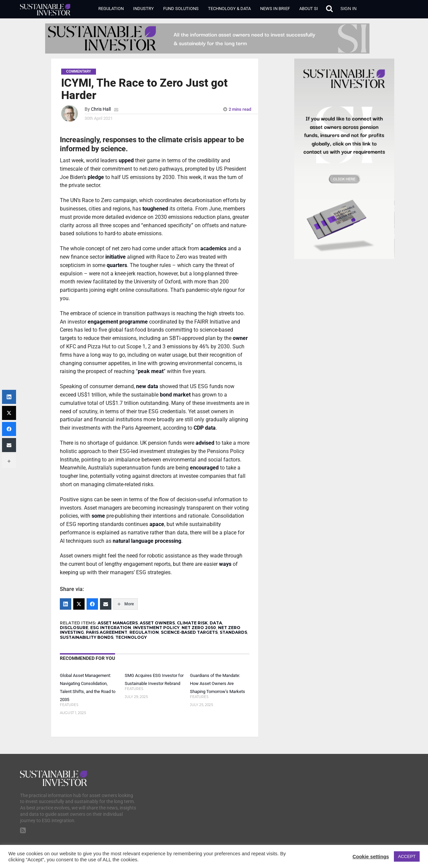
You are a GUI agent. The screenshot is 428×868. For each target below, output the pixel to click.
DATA (216, 623)
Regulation (111, 9)
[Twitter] (79, 604)
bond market (175, 395)
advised (205, 443)
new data (147, 386)
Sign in (348, 9)
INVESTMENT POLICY (156, 628)
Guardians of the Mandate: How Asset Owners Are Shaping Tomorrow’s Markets (218, 683)
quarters (117, 265)
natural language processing (147, 541)
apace (157, 524)
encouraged (204, 468)
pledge (96, 177)
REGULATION (144, 632)
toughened (155, 209)
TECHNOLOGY (131, 637)
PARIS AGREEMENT (107, 632)
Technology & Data (229, 9)
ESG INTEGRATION (111, 628)
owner (240, 338)
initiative (116, 257)
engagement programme (118, 322)
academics (213, 248)
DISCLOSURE (74, 628)
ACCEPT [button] (407, 856)
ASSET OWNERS (157, 623)
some (98, 516)
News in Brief (275, 9)
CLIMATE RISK (192, 623)
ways (225, 564)
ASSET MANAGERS (118, 623)
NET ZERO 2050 (199, 628)
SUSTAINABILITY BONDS (87, 637)
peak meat (151, 371)
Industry (143, 9)
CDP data (205, 428)
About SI (309, 9)
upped (126, 160)
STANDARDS (233, 632)
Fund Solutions (181, 9)
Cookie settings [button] (371, 857)
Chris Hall (101, 109)
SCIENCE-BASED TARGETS (189, 632)
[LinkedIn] (66, 604)
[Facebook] (92, 604)
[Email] (106, 604)
